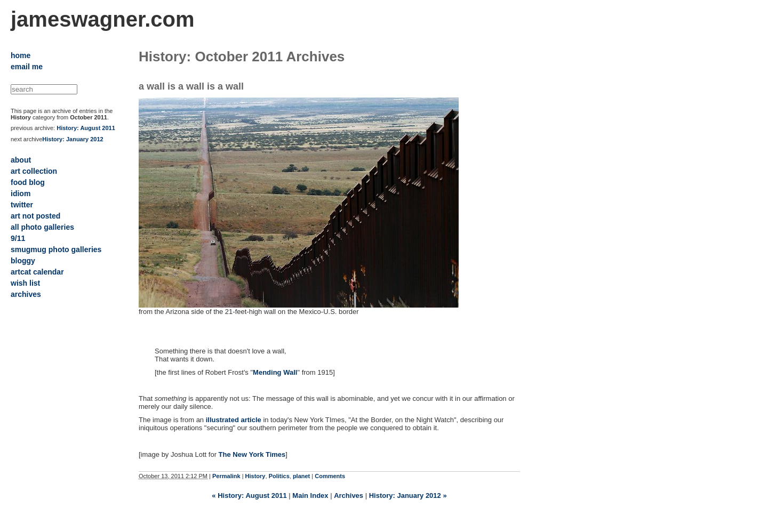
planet (301, 476)
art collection (34, 171)
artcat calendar (37, 272)
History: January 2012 (73, 139)
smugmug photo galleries (56, 249)
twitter (22, 205)
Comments (330, 476)
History (255, 476)
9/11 (18, 238)
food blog (28, 182)
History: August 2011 (86, 128)
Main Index (310, 495)
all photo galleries (42, 227)
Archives (349, 495)
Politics (279, 476)
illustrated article (234, 420)
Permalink (226, 476)
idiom (21, 194)
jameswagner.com (103, 19)
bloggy (23, 261)
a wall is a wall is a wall (191, 86)
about (21, 160)
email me (27, 67)
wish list (25, 283)
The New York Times (252, 454)
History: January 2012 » (408, 495)
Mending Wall (275, 372)
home (21, 55)
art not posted (35, 216)
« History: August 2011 (249, 495)
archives (26, 294)
